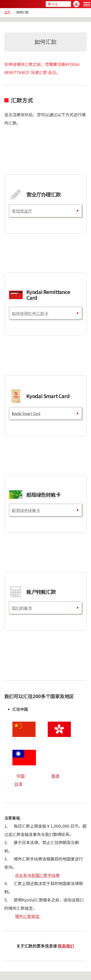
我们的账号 (22, 608)
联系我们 (66, 946)
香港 (55, 776)
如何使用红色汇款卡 (30, 313)
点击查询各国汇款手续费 (37, 875)
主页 (7, 12)
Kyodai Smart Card (26, 413)
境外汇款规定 (27, 916)
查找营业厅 (22, 211)
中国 (21, 776)
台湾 (18, 784)
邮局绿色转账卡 (26, 510)
